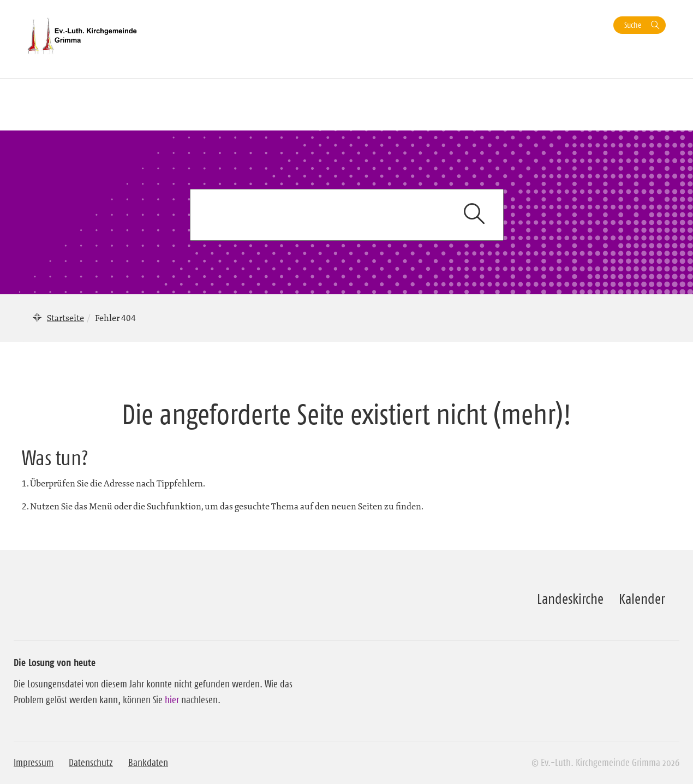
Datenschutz (91, 763)
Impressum (34, 763)
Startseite (65, 318)
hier (172, 700)
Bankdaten (148, 763)
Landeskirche (570, 599)
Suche (633, 25)
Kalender (642, 599)
